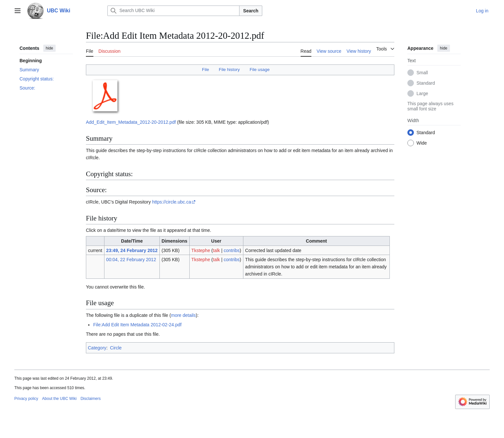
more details (183, 315)
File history (229, 70)
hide (50, 48)
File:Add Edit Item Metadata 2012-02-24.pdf (137, 325)
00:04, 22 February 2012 (131, 260)
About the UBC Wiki (59, 399)
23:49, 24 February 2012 (132, 250)
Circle (116, 348)
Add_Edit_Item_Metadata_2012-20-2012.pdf (131, 122)
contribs (232, 250)
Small (422, 73)
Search (251, 11)
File (205, 70)
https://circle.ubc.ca (171, 202)
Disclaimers (90, 399)
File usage (259, 70)
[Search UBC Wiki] (173, 11)
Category (97, 348)
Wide (422, 143)
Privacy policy (26, 399)
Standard (426, 83)
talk (216, 250)
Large (422, 93)
